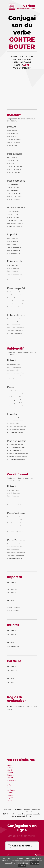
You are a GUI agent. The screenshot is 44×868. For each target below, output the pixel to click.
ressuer (10, 795)
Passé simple (15, 154)
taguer (10, 765)
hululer (10, 800)
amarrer (10, 793)
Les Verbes (16, 810)
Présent (12, 127)
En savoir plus (23, 863)
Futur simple (15, 261)
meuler (10, 778)
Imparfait (12, 234)
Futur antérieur (16, 315)
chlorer (10, 768)
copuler (10, 788)
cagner (10, 798)
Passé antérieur (16, 208)
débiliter (10, 770)
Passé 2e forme (16, 540)
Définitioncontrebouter (12, 814)
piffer (9, 785)
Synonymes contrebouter (22, 816)
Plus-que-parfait (16, 288)
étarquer (11, 775)
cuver (9, 803)
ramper (10, 773)
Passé (10, 387)
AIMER (26, 65)
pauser (10, 783)
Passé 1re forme (16, 513)
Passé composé (16, 181)
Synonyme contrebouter (31, 814)
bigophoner (12, 780)
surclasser (11, 790)
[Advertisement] (22, 91)
